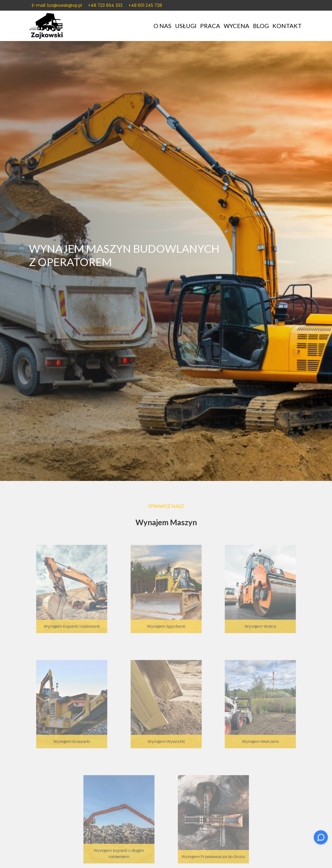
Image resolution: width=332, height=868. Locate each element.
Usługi (186, 26)
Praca (210, 26)
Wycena (237, 26)
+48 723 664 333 (105, 5)
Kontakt (287, 26)
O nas (162, 26)
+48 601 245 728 (145, 5)
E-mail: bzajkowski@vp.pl (57, 5)
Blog (261, 26)
